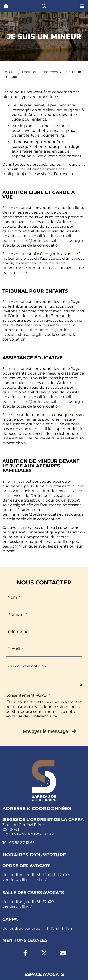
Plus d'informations (27, 666)
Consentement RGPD (27, 695)
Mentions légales (25, 940)
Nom (13, 597)
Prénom (16, 614)
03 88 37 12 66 (22, 843)
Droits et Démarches (40, 72)
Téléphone (18, 632)
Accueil (11, 72)
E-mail (14, 649)
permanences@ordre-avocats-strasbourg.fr (43, 241)
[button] (82, 6)
